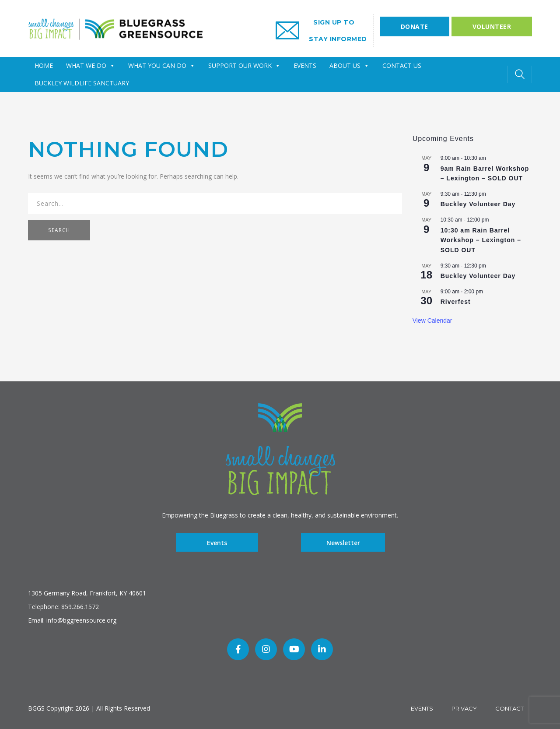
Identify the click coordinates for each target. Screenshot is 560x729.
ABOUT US (349, 65)
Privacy (464, 708)
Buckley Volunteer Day (478, 204)
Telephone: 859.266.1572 (63, 607)
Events (217, 542)
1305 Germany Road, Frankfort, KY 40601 (87, 593)
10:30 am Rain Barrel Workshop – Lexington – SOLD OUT (481, 240)
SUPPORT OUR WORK (244, 65)
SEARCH (59, 230)
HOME (44, 65)
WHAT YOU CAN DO (162, 65)
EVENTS (305, 65)
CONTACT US (402, 65)
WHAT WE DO (91, 65)
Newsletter (343, 542)
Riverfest (456, 302)
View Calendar (432, 320)
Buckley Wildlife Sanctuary (82, 83)
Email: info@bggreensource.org (72, 620)
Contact (509, 708)
